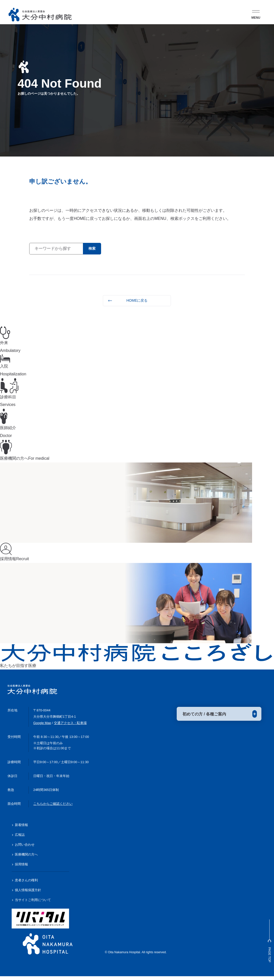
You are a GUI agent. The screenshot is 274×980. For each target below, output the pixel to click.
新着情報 (21, 829)
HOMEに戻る (137, 300)
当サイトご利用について (33, 904)
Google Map (42, 727)
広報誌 (20, 839)
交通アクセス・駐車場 (70, 727)
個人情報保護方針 (28, 894)
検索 (91, 248)
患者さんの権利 (26, 884)
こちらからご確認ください (53, 807)
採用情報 (21, 868)
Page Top (268, 935)
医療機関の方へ (26, 858)
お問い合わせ (25, 848)
